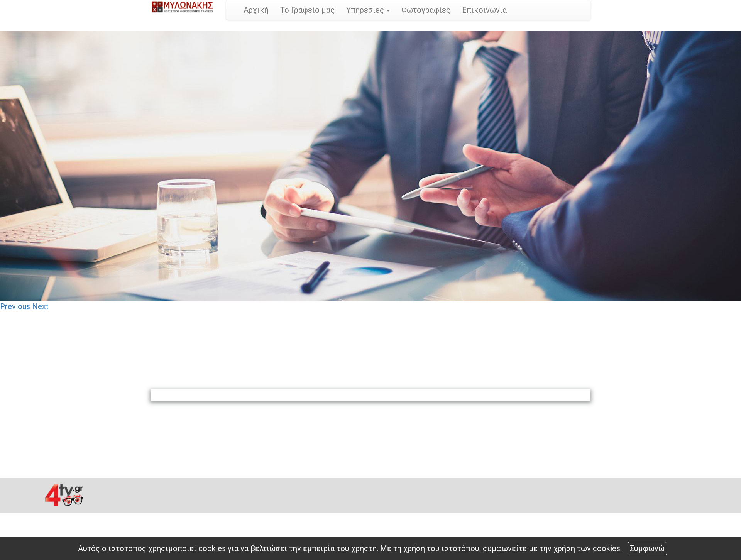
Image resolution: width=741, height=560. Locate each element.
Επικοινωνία (484, 10)
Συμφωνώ (647, 548)
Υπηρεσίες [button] (368, 10)
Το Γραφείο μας (307, 10)
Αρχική (256, 10)
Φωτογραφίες (426, 10)
